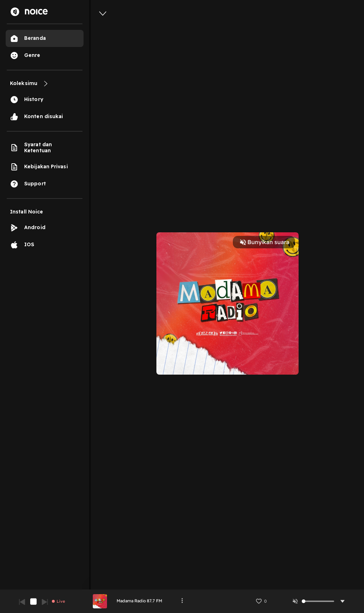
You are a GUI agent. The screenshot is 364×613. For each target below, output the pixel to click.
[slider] (304, 601)
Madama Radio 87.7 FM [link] (139, 601)
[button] (261, 601)
